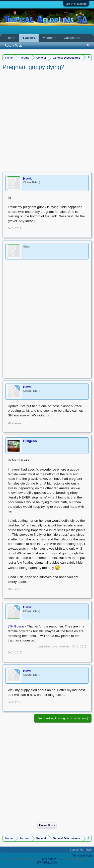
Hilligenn (30, 441)
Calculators (72, 38)
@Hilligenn (16, 626)
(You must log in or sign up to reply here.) (63, 718)
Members (49, 38)
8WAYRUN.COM (47, 863)
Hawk (27, 179)
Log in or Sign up (76, 4)
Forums (29, 38)
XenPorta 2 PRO (52, 859)
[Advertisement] (47, 120)
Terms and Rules (82, 856)
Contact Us (76, 850)
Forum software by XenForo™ (23, 859)
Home (11, 38)
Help (89, 850)
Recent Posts (47, 825)
